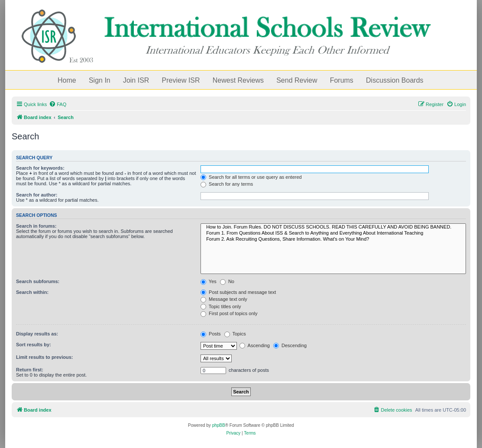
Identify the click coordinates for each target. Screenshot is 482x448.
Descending (290, 345)
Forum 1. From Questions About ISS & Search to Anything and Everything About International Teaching (333, 233)
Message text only (224, 299)
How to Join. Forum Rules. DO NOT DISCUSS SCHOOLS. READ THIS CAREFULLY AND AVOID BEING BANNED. (333, 227)
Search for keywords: (40, 168)
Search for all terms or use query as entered (251, 177)
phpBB (219, 425)
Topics (235, 334)
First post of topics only (229, 313)
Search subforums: (38, 281)
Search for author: (37, 195)
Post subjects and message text (238, 292)
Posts (211, 334)
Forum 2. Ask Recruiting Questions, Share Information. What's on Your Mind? (333, 239)
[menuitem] (58, 104)
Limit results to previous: (44, 357)
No (227, 281)
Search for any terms (227, 184)
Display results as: (37, 334)
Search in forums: (36, 226)
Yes (209, 281)
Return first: (30, 370)
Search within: (32, 292)
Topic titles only (221, 306)
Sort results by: (34, 345)
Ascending (255, 345)
